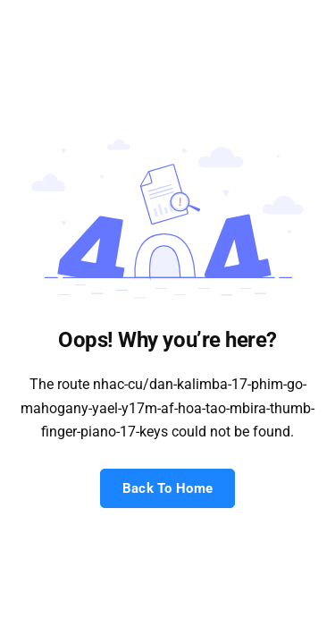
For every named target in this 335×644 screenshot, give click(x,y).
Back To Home (168, 488)
